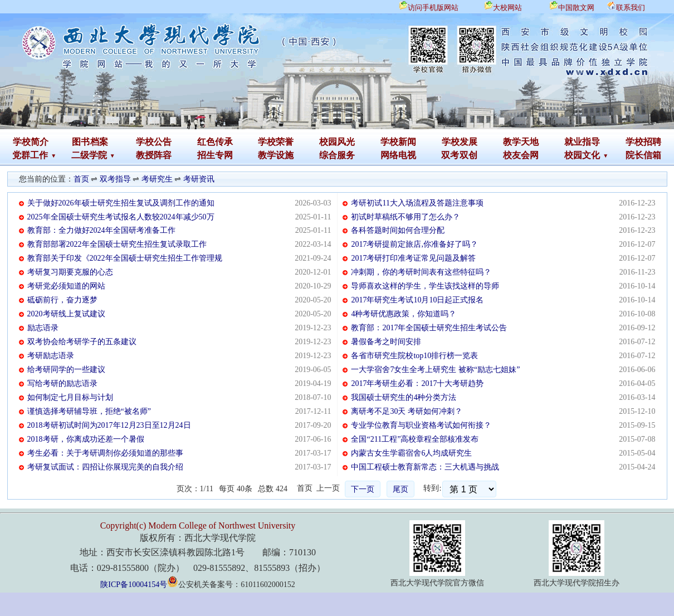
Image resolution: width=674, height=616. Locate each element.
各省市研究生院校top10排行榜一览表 (414, 356)
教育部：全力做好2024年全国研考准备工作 (101, 230)
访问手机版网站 (433, 8)
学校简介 (31, 142)
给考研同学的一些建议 (66, 370)
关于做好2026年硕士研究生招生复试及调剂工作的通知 (121, 203)
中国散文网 (576, 8)
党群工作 (30, 155)
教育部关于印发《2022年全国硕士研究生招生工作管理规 (125, 258)
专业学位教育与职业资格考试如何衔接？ (421, 425)
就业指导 (582, 142)
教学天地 (521, 142)
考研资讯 (199, 179)
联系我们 (631, 8)
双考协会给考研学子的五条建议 (82, 342)
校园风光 (337, 142)
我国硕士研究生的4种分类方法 (404, 397)
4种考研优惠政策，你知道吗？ (404, 314)
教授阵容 (154, 155)
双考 (450, 155)
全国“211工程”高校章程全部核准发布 (415, 439)
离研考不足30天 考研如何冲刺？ (407, 411)
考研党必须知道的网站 (66, 286)
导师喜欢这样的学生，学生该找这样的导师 (425, 286)
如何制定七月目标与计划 (70, 397)
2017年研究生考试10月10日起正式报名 (417, 300)
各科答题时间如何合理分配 (398, 230)
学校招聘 (643, 142)
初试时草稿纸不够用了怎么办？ (406, 217)
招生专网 (215, 155)
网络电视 (398, 155)
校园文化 (582, 155)
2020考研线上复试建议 (66, 314)
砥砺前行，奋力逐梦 (62, 300)
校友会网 (521, 155)
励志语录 (43, 328)
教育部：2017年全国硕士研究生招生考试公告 (429, 328)
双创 (468, 155)
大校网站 (507, 8)
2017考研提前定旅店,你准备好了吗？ (414, 244)
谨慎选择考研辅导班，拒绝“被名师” (89, 411)
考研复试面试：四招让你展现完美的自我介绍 (105, 467)
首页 (81, 179)
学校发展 (460, 142)
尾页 (401, 489)
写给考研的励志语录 (62, 383)
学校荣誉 (276, 142)
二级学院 (89, 155)
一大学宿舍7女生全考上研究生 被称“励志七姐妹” (435, 370)
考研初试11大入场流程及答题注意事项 (417, 203)
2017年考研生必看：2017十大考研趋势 (417, 383)
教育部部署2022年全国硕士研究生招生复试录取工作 (117, 244)
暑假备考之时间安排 (386, 342)
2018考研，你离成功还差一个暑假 (86, 439)
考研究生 (157, 179)
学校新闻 (398, 142)
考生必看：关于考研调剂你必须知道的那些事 (105, 453)
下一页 (363, 489)
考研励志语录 (51, 356)
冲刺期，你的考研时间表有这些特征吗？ (421, 272)
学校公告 (154, 142)
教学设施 (276, 155)
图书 (81, 142)
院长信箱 (643, 155)
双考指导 (115, 179)
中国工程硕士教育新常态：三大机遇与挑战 (425, 467)
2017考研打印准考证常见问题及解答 (413, 258)
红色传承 (215, 142)
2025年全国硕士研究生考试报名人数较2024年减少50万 (121, 217)
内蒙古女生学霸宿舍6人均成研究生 (411, 453)
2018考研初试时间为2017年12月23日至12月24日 (109, 425)
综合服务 (337, 155)
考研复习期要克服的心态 (70, 272)
